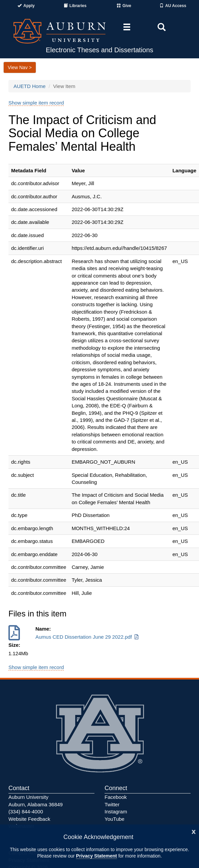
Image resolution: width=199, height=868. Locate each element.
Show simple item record (36, 103)
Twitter (112, 804)
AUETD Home (30, 86)
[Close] (194, 831)
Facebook (116, 797)
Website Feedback (29, 819)
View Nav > (20, 67)
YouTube (115, 819)
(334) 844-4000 (26, 812)
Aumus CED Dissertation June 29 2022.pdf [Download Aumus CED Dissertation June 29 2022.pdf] (88, 637)
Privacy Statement (96, 856)
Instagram (116, 812)
